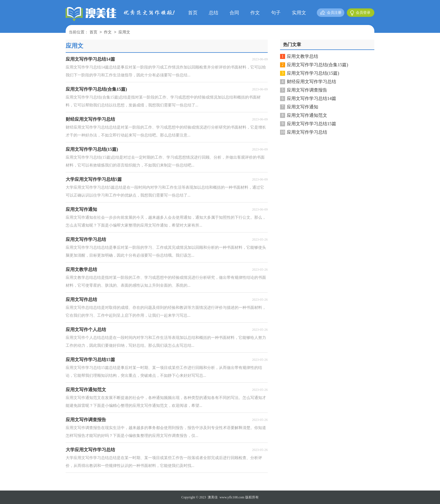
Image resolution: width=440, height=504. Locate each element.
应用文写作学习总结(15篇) (313, 73)
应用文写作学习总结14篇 (311, 98)
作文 (255, 13)
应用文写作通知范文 (307, 115)
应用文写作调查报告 (307, 90)
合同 (234, 13)
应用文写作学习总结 (307, 132)
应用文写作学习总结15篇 (311, 124)
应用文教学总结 (302, 56)
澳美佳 (213, 497)
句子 (276, 13)
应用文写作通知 (302, 107)
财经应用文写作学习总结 (311, 82)
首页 (193, 13)
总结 (214, 13)
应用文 (124, 32)
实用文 (299, 13)
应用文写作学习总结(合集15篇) (318, 65)
